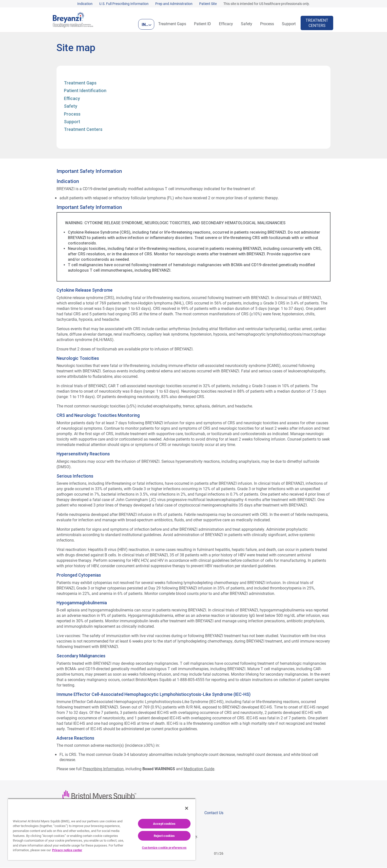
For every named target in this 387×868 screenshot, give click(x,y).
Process (72, 114)
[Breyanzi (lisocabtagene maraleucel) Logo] (73, 19)
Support (72, 122)
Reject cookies (164, 836)
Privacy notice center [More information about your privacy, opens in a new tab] (67, 850)
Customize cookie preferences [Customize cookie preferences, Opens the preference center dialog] (164, 848)
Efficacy (72, 99)
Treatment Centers (83, 130)
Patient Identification (85, 91)
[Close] (187, 808)
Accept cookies (164, 824)
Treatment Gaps (80, 83)
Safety (71, 106)
